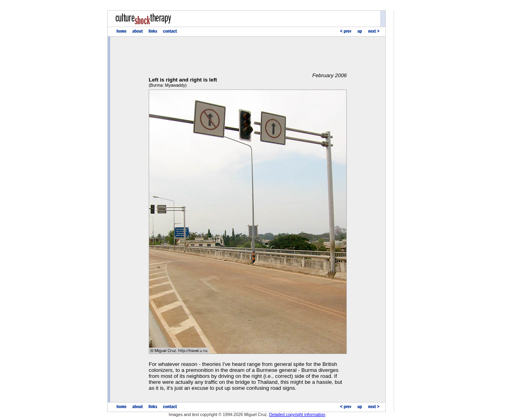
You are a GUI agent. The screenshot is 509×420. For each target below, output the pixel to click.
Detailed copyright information (297, 414)
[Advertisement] (248, 54)
